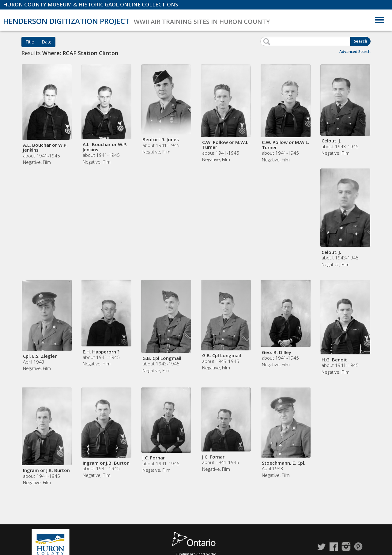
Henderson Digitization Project (66, 21)
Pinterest (358, 547)
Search (360, 41)
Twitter (322, 547)
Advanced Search (355, 52)
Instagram (346, 547)
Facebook (334, 547)
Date (47, 42)
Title (30, 42)
